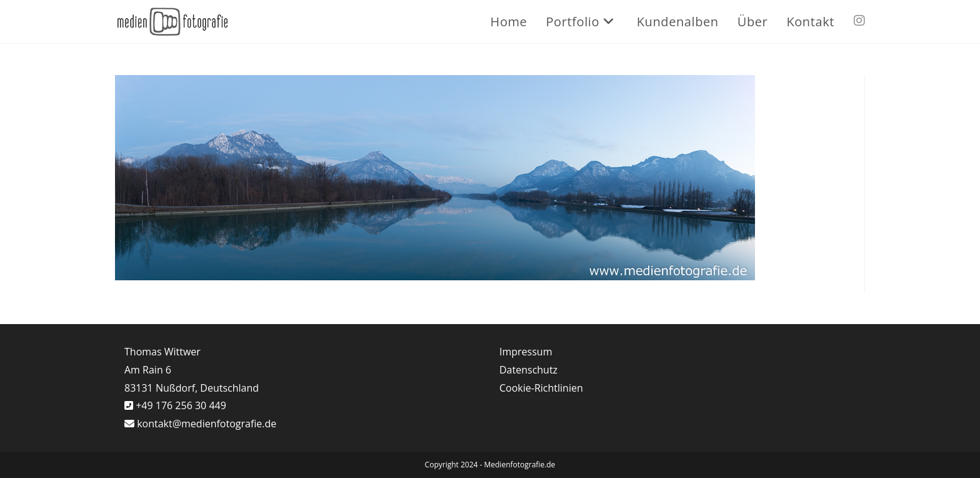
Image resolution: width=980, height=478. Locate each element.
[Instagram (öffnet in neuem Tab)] (859, 21)
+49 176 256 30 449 (180, 405)
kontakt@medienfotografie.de (207, 424)
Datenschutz (528, 370)
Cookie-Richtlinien (541, 388)
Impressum (526, 352)
